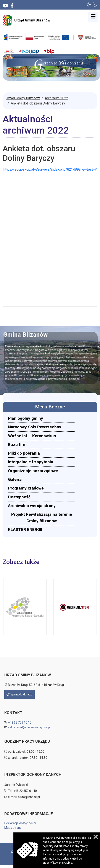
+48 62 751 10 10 (20, 723)
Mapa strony (13, 828)
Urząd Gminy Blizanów (26, 21)
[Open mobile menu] (93, 17)
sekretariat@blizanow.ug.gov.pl (29, 727)
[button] (89, 4)
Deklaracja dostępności (20, 823)
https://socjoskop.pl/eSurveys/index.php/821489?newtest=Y (50, 169)
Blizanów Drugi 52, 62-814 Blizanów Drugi (34, 685)
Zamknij (96, 837)
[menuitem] (42, 418)
